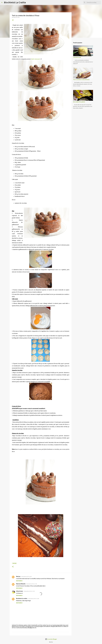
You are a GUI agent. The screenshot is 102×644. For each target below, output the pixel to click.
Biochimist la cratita (22, 598)
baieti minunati (35, 59)
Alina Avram (19, 591)
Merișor (18, 576)
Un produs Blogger (51, 639)
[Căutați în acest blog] (93, 2)
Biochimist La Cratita (15, 2)
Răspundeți (19, 581)
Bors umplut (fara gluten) (79, 102)
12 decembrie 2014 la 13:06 (33, 599)
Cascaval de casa (77, 57)
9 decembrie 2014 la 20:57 (26, 577)
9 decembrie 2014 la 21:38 (31, 584)
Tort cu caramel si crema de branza (81, 80)
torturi (14, 563)
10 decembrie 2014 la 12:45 (29, 591)
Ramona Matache (21, 584)
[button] (13, 20)
